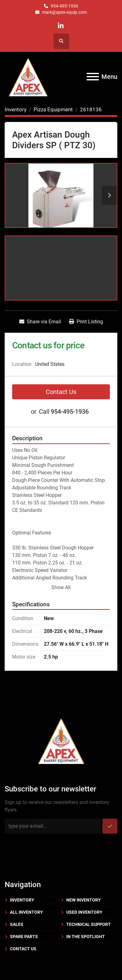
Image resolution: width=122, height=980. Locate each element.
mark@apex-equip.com (64, 12)
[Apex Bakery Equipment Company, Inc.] (61, 740)
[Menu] (93, 77)
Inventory (22, 900)
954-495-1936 (64, 6)
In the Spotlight (86, 937)
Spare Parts (24, 937)
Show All (61, 587)
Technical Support (89, 924)
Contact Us (61, 392)
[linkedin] (61, 26)
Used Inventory (84, 912)
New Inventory (84, 900)
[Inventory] (16, 109)
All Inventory (26, 912)
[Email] (53, 826)
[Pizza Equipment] (53, 109)
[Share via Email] (40, 322)
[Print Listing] (86, 322)
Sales (17, 924)
